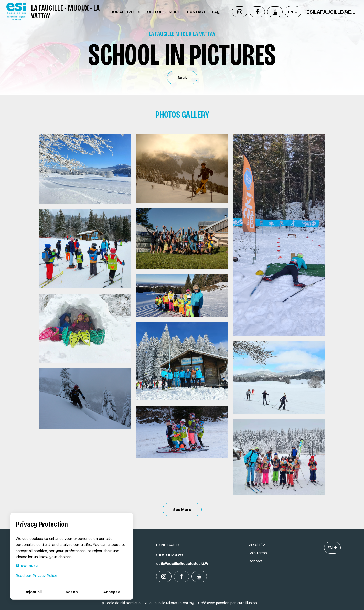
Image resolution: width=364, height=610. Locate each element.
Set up (72, 592)
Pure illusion (247, 603)
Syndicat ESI (169, 545)
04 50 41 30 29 (169, 555)
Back (182, 78)
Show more (27, 566)
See (182, 510)
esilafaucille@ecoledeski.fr (332, 12)
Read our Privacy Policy (36, 576)
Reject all (33, 592)
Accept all (113, 592)
